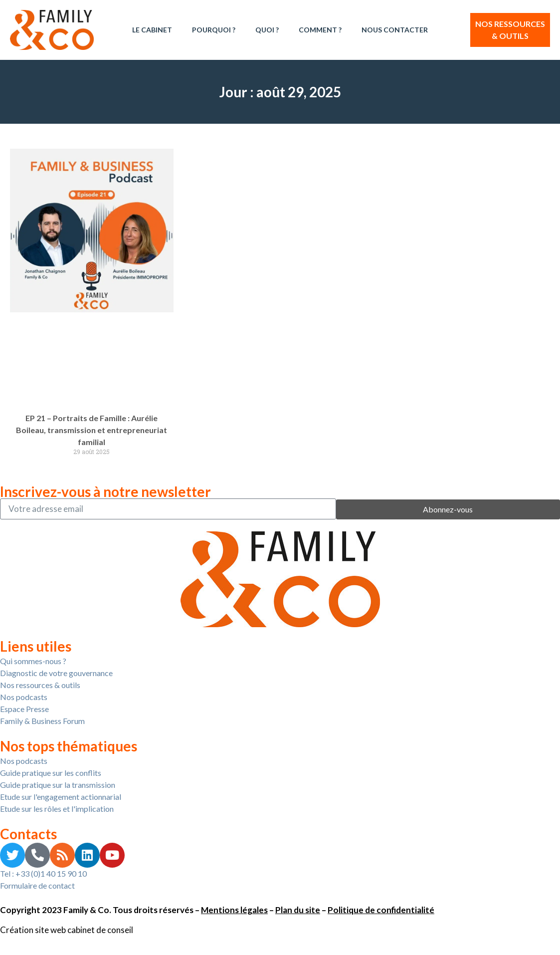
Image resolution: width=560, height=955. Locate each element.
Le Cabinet (152, 30)
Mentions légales (234, 910)
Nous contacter (395, 30)
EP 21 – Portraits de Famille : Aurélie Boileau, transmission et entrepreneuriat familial (92, 430)
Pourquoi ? (214, 30)
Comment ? (320, 30)
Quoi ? (267, 30)
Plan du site (298, 910)
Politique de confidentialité (381, 910)
